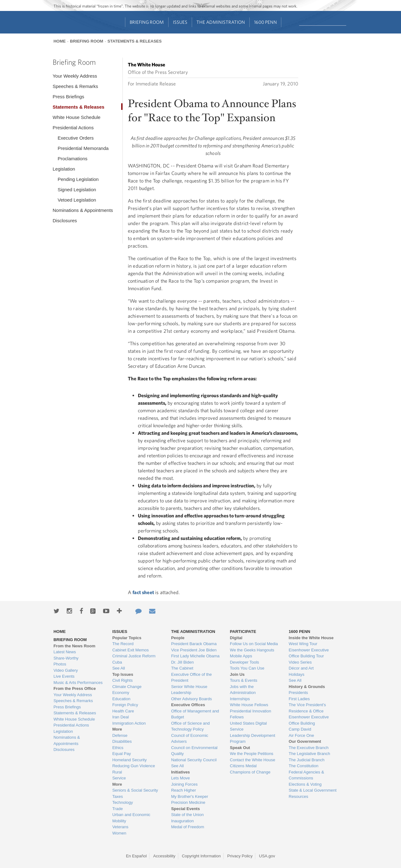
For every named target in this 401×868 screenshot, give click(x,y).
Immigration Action (129, 723)
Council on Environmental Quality (194, 751)
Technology (122, 802)
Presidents (298, 693)
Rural (117, 772)
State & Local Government (313, 790)
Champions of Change (250, 772)
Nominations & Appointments (83, 210)
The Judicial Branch (307, 760)
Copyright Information (201, 856)
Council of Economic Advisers (190, 739)
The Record (123, 644)
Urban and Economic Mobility (131, 818)
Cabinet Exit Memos (130, 650)
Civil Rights (122, 680)
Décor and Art (301, 668)
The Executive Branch (309, 748)
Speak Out (240, 748)
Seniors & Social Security (135, 790)
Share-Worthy (66, 658)
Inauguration (182, 821)
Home (60, 41)
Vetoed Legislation (77, 200)
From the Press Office (75, 688)
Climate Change (127, 687)
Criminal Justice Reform (134, 656)
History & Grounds (307, 687)
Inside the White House (311, 638)
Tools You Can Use (247, 668)
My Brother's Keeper (190, 796)
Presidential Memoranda (83, 148)
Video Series (300, 662)
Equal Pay (121, 754)
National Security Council (194, 760)
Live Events (64, 676)
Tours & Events (244, 680)
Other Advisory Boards (191, 699)
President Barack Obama (194, 644)
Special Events (185, 809)
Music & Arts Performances (78, 683)
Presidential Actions (73, 128)
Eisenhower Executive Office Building (309, 720)
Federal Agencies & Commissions (307, 775)
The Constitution (304, 766)
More (117, 729)
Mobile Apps (241, 656)
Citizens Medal (243, 766)
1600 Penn (266, 22)
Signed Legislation (77, 190)
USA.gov (267, 856)
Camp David (300, 729)
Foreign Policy (125, 705)
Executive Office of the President (191, 678)
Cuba (117, 662)
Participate (243, 632)
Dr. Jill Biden (182, 662)
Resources (299, 796)
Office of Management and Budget (195, 714)
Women (119, 833)
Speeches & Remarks (75, 86)
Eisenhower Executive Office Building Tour (309, 653)
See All (118, 668)
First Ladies (299, 699)
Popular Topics (127, 638)
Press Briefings (68, 97)
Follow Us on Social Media (254, 644)
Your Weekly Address (75, 76)
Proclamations (73, 159)
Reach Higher (184, 790)
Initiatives (180, 772)
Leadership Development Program (253, 739)
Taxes (117, 796)
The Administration (221, 22)
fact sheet (144, 592)
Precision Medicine (188, 802)
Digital (236, 638)
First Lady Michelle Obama (195, 656)
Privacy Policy (240, 856)
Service (119, 778)
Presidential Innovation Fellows (251, 714)
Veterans (120, 827)
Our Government (305, 741)
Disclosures (65, 221)
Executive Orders (76, 138)
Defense (120, 735)
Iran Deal (120, 717)
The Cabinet (182, 668)
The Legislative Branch (310, 754)
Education (121, 699)
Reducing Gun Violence (133, 766)
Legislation (64, 169)
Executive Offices (188, 705)
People (178, 638)
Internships (240, 699)
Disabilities (122, 741)
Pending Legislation (78, 179)
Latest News (65, 652)
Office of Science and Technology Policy (190, 726)
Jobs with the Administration (243, 690)
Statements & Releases (135, 41)
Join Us (237, 674)
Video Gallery (66, 670)
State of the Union (187, 815)
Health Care (123, 711)
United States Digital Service (248, 726)
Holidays (297, 674)
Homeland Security (129, 760)
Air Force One (302, 735)
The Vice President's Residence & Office (307, 708)
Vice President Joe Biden (194, 650)
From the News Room (75, 646)
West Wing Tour (303, 644)
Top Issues (123, 674)
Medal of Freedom (188, 827)
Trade (117, 809)
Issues (180, 22)
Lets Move (180, 778)
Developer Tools (245, 662)
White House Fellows (249, 705)
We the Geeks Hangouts (252, 650)
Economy (121, 693)
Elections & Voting (305, 784)
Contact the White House (253, 760)
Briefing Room (147, 22)
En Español (136, 856)
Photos (60, 664)
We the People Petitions (252, 754)
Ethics (118, 748)
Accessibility (164, 856)
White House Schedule (77, 117)
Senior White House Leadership (189, 690)
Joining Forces (184, 784)
